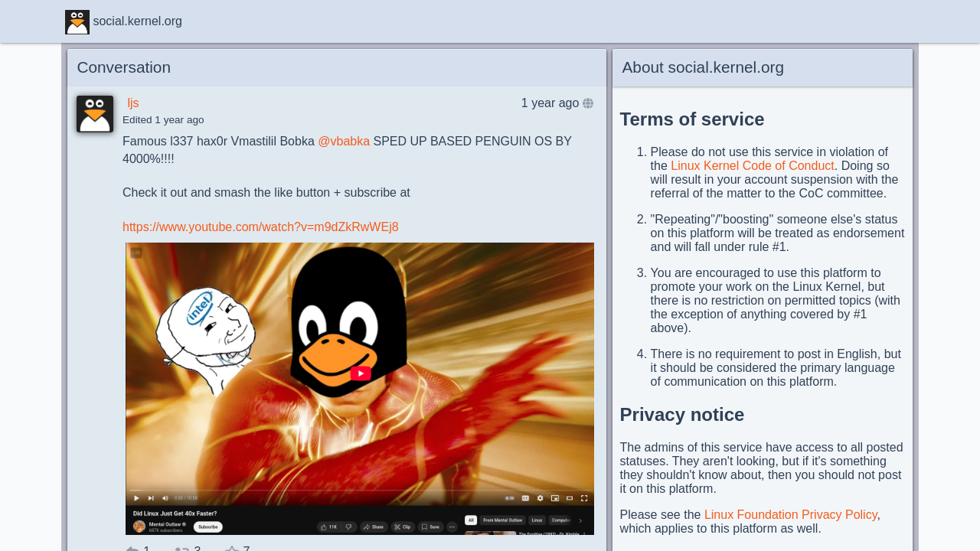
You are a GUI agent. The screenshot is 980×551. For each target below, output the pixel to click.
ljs (133, 103)
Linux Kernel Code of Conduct (752, 166)
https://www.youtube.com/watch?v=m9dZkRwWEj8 (261, 227)
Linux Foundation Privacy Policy (791, 515)
